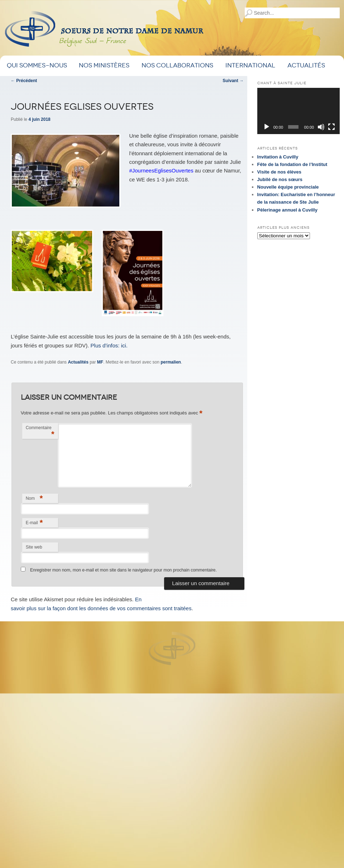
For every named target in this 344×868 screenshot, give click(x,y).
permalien (171, 362)
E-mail (34, 523)
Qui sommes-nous (37, 65)
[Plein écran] (331, 127)
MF (100, 362)
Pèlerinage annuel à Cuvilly (287, 210)
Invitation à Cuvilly (278, 157)
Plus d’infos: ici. (109, 345)
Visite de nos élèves (279, 172)
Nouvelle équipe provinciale (288, 187)
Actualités (306, 65)
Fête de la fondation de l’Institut (292, 164)
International (250, 65)
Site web (34, 547)
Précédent (24, 81)
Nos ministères (104, 65)
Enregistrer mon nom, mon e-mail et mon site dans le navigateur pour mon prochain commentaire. (123, 570)
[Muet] (321, 127)
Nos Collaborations (177, 65)
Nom (34, 498)
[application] (298, 111)
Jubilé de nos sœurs (280, 179)
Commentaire (40, 432)
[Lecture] (267, 127)
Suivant (233, 81)
